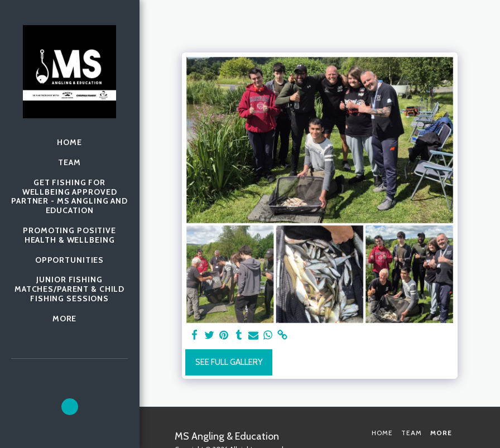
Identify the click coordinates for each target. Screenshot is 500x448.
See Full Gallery (229, 362)
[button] (70, 407)
